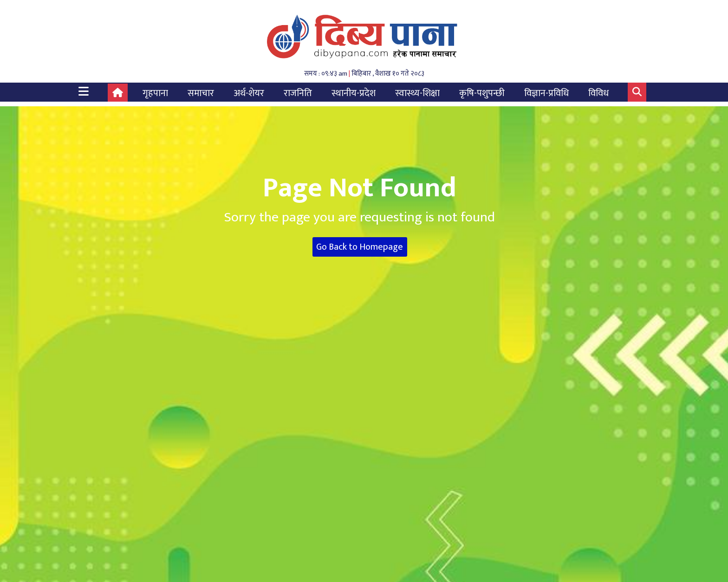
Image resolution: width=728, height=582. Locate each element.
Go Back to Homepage (360, 247)
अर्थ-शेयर (249, 93)
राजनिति (298, 93)
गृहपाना (155, 93)
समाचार (201, 93)
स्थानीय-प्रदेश (354, 93)
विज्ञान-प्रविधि (546, 93)
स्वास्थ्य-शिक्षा (417, 93)
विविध (598, 93)
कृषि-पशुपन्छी (482, 93)
